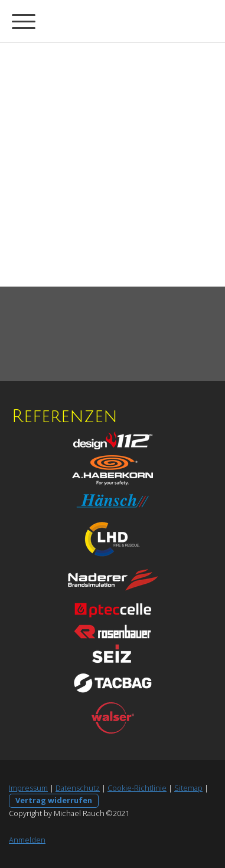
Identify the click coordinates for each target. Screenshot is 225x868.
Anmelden (27, 840)
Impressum (28, 788)
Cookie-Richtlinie (137, 788)
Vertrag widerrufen (54, 800)
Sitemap (188, 788)
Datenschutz (78, 788)
